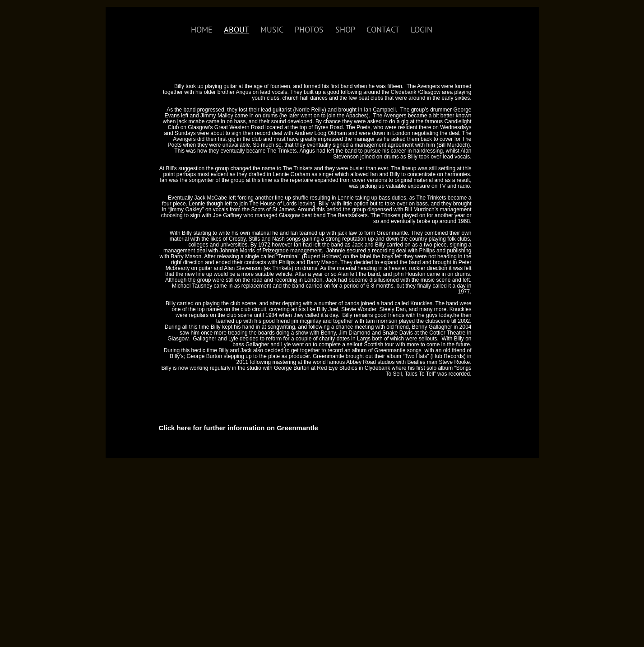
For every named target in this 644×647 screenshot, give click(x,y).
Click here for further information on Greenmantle (239, 428)
